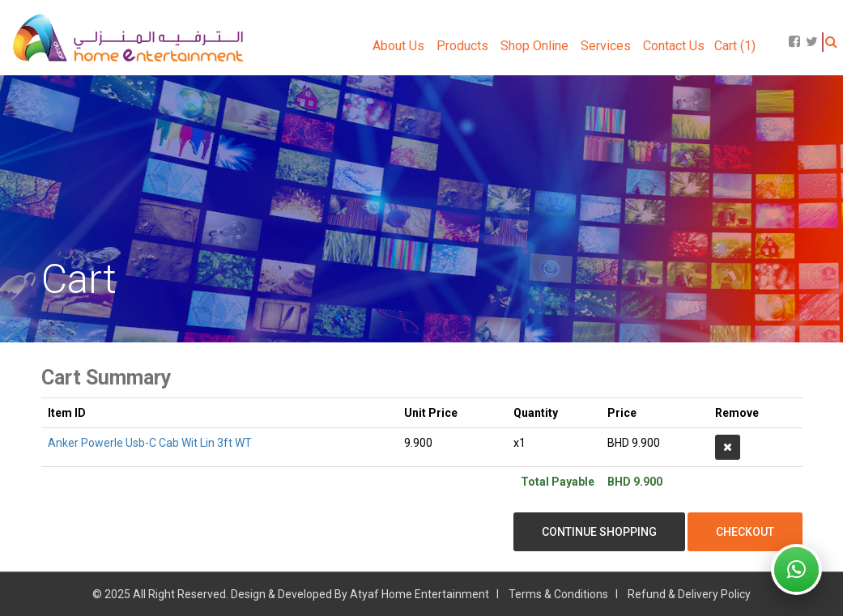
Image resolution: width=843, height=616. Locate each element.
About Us (398, 46)
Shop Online (534, 46)
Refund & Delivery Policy (689, 594)
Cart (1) (735, 46)
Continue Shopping (599, 532)
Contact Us (674, 46)
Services (606, 46)
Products (462, 46)
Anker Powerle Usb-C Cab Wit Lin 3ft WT (150, 443)
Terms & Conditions (558, 594)
